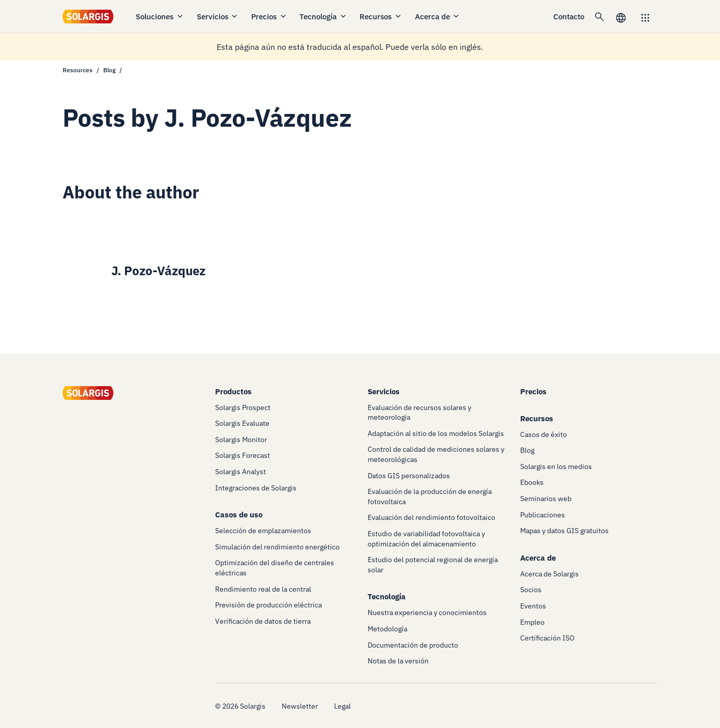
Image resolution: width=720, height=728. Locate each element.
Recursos (381, 17)
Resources (78, 70)
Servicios (218, 17)
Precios (269, 17)
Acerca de (438, 17)
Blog (109, 70)
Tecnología (323, 17)
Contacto (569, 17)
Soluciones (160, 17)
